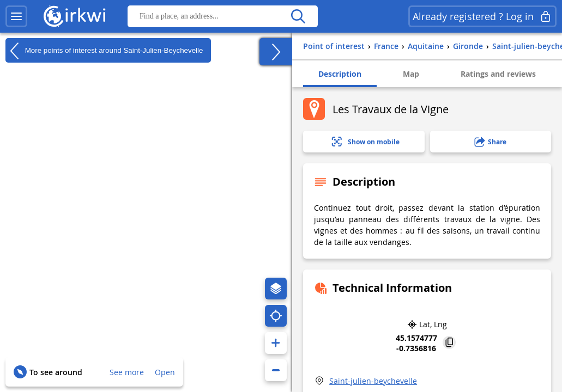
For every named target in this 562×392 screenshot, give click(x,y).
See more (127, 372)
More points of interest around (104, 51)
